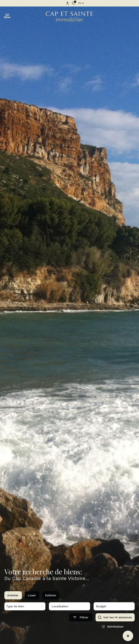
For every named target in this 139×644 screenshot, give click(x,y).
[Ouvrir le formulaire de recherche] (81, 619)
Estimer (51, 597)
